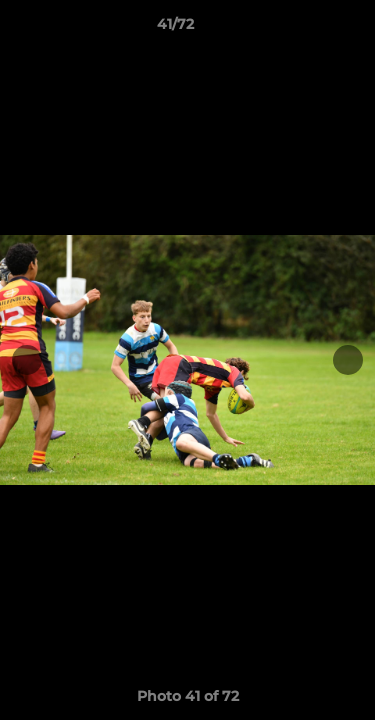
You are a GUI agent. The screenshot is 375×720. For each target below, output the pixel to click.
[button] (303, 29)
